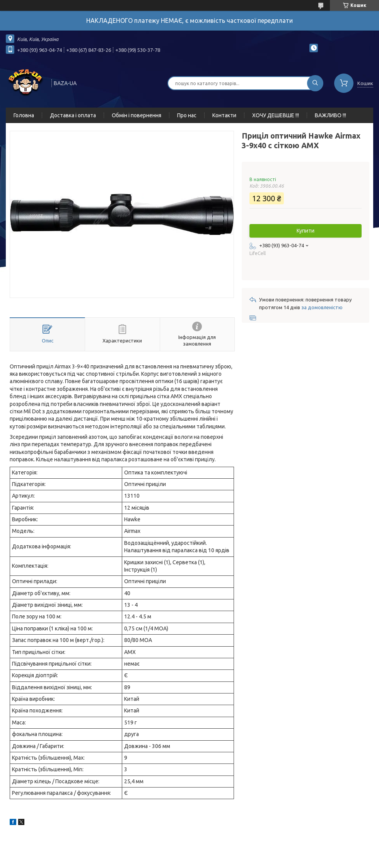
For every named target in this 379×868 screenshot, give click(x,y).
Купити (306, 231)
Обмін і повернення (137, 115)
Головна (24, 115)
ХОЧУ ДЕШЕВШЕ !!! (276, 115)
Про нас (187, 115)
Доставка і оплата (73, 115)
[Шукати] (315, 83)
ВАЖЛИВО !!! (330, 115)
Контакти (224, 115)
